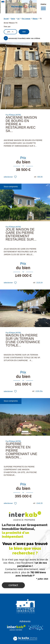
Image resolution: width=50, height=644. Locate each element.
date (24, 32)
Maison (35, 19)
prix (10, 32)
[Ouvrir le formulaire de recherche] (26, 7)
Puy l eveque (26, 19)
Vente (13, 19)
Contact (13, 568)
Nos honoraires (37, 633)
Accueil (6, 19)
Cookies (35, 641)
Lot (18, 19)
